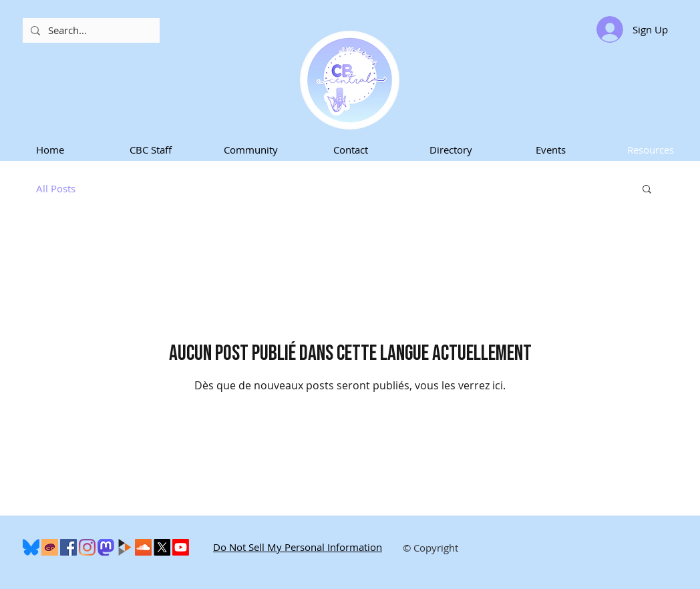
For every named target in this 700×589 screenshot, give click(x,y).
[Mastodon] (106, 547)
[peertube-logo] (125, 547)
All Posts (56, 188)
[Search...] (90, 30)
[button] (150, 150)
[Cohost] (50, 547)
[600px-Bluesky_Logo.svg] (31, 547)
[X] (162, 547)
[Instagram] (87, 547)
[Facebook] (68, 547)
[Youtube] (181, 547)
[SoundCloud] (143, 547)
